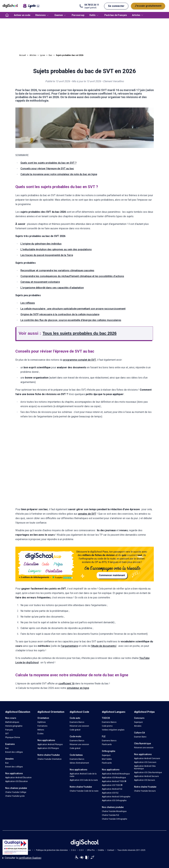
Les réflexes (28, 303)
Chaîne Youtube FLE (111, 815)
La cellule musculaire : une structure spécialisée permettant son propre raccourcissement (73, 309)
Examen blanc (140, 737)
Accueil (23, 55)
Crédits (101, 850)
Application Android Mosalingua (116, 774)
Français (9, 730)
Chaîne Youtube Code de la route (84, 791)
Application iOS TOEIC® (112, 785)
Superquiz (106, 755)
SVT (7, 734)
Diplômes (42, 722)
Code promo (107, 726)
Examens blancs (77, 722)
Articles (33, 55)
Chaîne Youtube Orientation (50, 759)
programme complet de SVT (80, 360)
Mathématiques (12, 722)
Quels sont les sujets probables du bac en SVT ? (48, 163)
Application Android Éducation (18, 778)
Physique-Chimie (13, 737)
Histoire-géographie (14, 726)
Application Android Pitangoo (50, 744)
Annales (138, 726)
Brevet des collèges (14, 752)
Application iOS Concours (145, 762)
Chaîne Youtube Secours (145, 791)
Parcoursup (78, 15)
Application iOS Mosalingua (114, 778)
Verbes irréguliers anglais (113, 730)
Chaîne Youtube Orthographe (114, 819)
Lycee (43, 55)
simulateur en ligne (78, 688)
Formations (42, 726)
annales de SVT (87, 514)
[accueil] (7, 15)
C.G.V (81, 850)
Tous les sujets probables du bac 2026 (80, 333)
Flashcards (107, 744)
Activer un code (22, 15)
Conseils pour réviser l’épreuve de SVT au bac (47, 169)
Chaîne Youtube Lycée (15, 796)
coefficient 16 (66, 684)
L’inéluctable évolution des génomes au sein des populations (56, 249)
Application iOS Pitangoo (48, 748)
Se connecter (116, 6)
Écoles (40, 734)
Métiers (41, 730)
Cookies (27, 850)
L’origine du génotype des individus (41, 244)
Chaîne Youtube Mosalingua (114, 811)
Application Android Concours (147, 758)
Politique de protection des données (52, 850)
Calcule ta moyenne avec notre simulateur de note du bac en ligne (59, 174)
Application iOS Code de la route (84, 780)
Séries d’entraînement (79, 763)
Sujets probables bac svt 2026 (70, 55)
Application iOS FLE (110, 793)
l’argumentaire (69, 646)
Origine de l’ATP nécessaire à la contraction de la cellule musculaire (60, 314)
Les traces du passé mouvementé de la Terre (47, 255)
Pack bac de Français (116, 15)
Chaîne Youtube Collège (16, 792)
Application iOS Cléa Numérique (148, 772)
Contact (111, 850)
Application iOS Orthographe (114, 800)
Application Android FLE (112, 789)
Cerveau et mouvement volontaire (40, 282)
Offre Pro (91, 850)
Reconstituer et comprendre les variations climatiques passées (57, 270)
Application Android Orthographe (116, 797)
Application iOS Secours (145, 780)
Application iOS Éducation (17, 781)
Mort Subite (107, 759)
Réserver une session (79, 726)
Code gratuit (75, 730)
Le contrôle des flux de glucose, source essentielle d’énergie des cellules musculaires (71, 320)
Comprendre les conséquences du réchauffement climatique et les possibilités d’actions (72, 276)
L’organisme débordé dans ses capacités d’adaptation (52, 288)
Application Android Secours (146, 776)
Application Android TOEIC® (114, 781)
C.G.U (73, 850)
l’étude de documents (103, 646)
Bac (50, 55)
